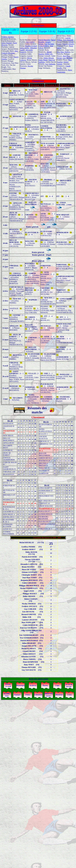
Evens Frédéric (44, 46)
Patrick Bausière (44, 40)
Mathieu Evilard (31, 46)
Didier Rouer (43, 60)
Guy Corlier (30, 42)
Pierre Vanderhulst (64, 71)
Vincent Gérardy (68, 44)
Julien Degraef (7, 43)
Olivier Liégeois (26, 59)
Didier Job (49, 54)
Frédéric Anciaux (8, 37)
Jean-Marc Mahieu (63, 52)
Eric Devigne (49, 44)
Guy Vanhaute (50, 64)
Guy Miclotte (67, 58)
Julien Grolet (24, 48)
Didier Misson (49, 58)
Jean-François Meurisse (10, 52)
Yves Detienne (68, 40)
